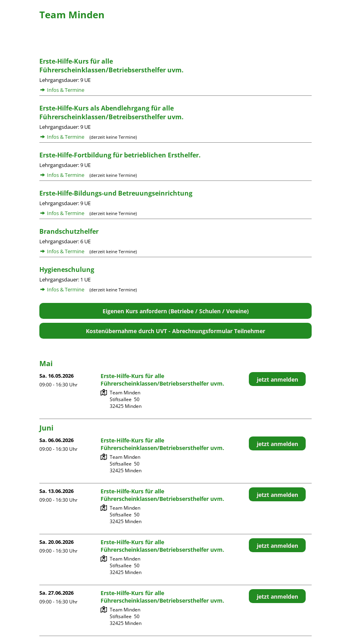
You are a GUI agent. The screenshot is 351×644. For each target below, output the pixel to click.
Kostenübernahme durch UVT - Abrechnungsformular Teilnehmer (175, 331)
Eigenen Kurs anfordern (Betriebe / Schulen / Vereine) (176, 311)
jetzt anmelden (277, 379)
